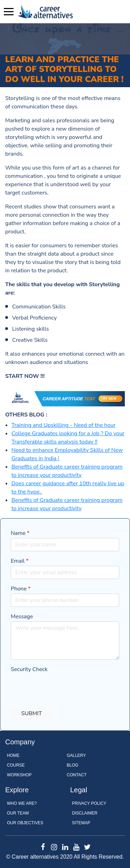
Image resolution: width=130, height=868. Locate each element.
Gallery (76, 755)
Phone (21, 589)
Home (13, 755)
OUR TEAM (18, 813)
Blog (73, 765)
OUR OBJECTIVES (25, 823)
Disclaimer (85, 813)
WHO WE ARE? (22, 803)
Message (22, 617)
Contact (77, 775)
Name (20, 533)
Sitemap (81, 823)
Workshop (19, 775)
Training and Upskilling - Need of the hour (63, 425)
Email (20, 561)
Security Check (29, 669)
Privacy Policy (89, 803)
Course (16, 765)
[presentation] (63, 688)
